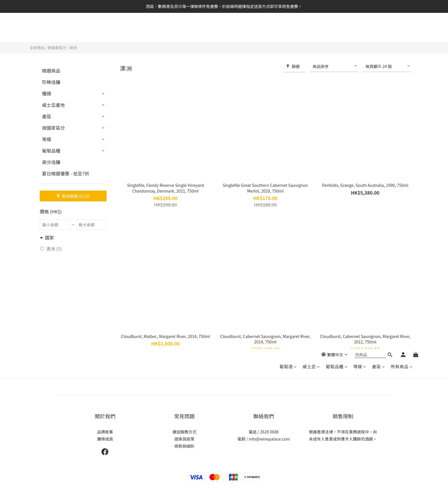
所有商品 (402, 31)
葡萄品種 (337, 31)
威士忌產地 (53, 105)
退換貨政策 (184, 439)
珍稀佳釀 (51, 82)
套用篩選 (73, 196)
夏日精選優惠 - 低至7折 (66, 173)
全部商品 (37, 48)
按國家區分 (57, 48)
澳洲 (73, 48)
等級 (360, 31)
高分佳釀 (51, 162)
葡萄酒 (288, 31)
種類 (47, 93)
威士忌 (311, 31)
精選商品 (51, 71)
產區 (379, 31)
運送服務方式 (184, 432)
